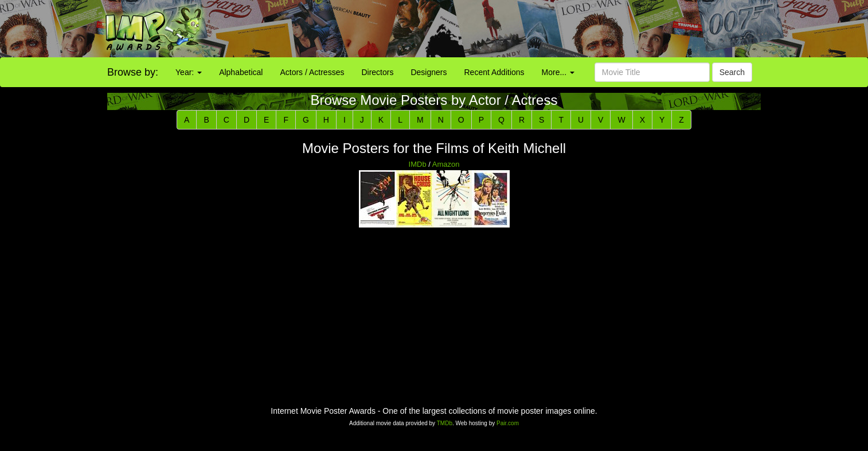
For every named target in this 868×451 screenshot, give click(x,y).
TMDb (445, 423)
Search (732, 72)
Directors (377, 72)
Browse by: (133, 72)
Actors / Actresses (312, 72)
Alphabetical (241, 72)
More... (558, 72)
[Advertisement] (542, 29)
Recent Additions (494, 72)
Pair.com (508, 423)
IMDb (418, 164)
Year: (189, 72)
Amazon (446, 164)
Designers (429, 72)
